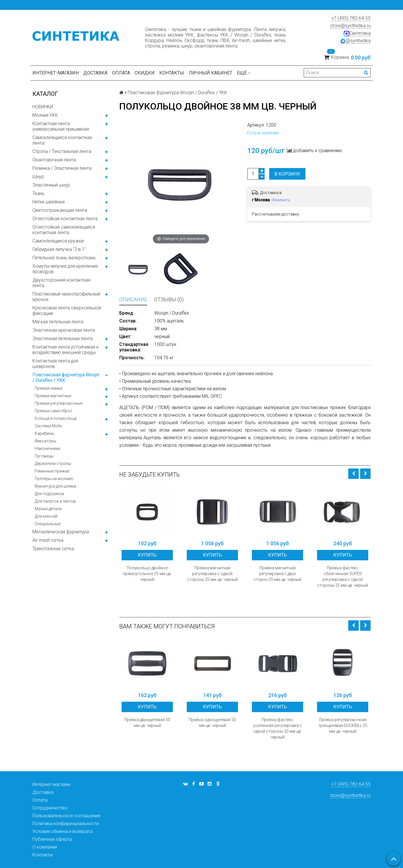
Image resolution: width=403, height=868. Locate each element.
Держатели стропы (53, 464)
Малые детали (48, 509)
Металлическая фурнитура (61, 532)
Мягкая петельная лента (58, 322)
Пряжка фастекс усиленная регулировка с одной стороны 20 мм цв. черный (278, 728)
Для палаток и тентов (55, 501)
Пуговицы (44, 456)
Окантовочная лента (54, 160)
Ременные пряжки (52, 471)
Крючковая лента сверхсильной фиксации (67, 311)
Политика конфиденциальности (66, 824)
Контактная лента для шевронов (55, 364)
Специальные (48, 524)
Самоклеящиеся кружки (58, 241)
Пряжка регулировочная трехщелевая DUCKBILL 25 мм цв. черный (343, 725)
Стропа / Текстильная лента (62, 151)
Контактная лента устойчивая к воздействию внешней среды (66, 350)
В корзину (287, 174)
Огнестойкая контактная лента (65, 219)
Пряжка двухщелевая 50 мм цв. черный (147, 723)
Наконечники (47, 448)
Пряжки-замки (48, 388)
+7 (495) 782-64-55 (351, 18)
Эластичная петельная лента (63, 339)
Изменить (281, 200)
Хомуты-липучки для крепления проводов (65, 269)
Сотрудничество (50, 808)
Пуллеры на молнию (54, 479)
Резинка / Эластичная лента (62, 168)
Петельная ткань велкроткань (64, 258)
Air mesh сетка (48, 540)
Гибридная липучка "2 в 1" (59, 249)
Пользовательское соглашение (66, 816)
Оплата (121, 73)
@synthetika (355, 41)
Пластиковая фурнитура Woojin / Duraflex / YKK (66, 378)
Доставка (95, 73)
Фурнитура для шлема (55, 486)
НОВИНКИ (43, 107)
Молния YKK (45, 115)
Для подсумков (49, 494)
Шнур (38, 177)
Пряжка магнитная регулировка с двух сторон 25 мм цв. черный (277, 574)
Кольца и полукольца (56, 418)
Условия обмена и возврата (63, 831)
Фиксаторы (45, 441)
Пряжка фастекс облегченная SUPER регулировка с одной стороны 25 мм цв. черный (343, 577)
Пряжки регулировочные (59, 403)
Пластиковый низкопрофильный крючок (66, 297)
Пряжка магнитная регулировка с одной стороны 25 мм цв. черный (212, 574)
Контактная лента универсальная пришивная (61, 126)
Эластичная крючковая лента (64, 330)
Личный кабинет (210, 73)
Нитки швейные (49, 202)
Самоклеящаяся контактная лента (62, 140)
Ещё (244, 73)
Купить (147, 555)
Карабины (44, 433)
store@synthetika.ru (350, 26)
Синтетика (357, 33)
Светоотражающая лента (60, 210)
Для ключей (46, 516)
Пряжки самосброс (54, 411)
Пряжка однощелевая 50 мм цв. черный (212, 723)
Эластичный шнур (51, 185)
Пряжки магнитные (53, 396)
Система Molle (48, 426)
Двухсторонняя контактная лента (61, 283)
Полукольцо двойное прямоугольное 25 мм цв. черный (147, 574)
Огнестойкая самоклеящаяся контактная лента (64, 230)
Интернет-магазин (56, 73)
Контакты (172, 73)
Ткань (39, 193)
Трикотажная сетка (53, 549)
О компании (45, 847)
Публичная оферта (52, 839)
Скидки (145, 73)
